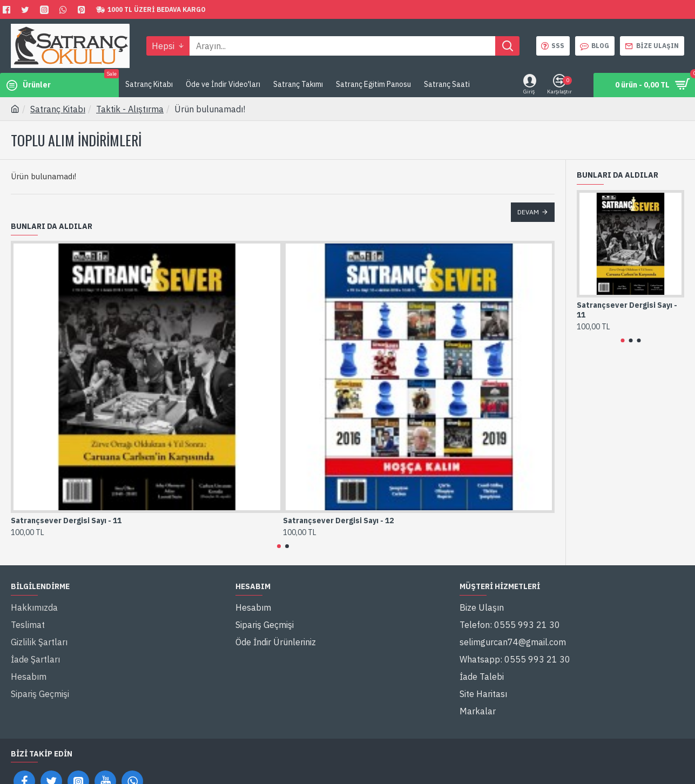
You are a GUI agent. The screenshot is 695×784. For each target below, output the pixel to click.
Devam (528, 212)
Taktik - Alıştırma (130, 109)
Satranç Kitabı (58, 109)
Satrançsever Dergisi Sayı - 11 (66, 521)
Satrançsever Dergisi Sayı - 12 (338, 521)
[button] (279, 546)
